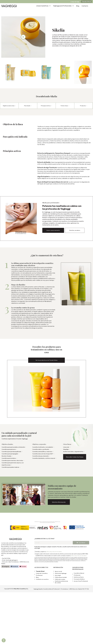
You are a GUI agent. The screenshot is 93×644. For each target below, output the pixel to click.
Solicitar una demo (75, 230)
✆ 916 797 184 (75, 2)
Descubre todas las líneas (75, 457)
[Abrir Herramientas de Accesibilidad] (4, 640)
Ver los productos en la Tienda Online (46, 360)
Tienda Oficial (86, 2)
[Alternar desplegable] (50, 6)
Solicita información (59, 502)
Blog (78, 6)
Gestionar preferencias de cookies (61, 582)
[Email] (54, 543)
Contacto (85, 6)
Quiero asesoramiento (53, 230)
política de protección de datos (54, 552)
